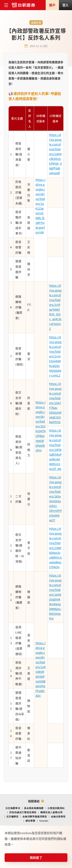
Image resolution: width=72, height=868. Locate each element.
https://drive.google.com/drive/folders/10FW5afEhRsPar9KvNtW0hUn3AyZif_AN (55, 449)
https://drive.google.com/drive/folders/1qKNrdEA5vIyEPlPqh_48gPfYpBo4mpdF (55, 154)
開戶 (52, 5)
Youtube (44, 821)
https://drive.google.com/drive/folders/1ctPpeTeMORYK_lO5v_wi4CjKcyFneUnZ (55, 307)
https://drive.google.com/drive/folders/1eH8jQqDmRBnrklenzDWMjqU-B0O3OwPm (55, 597)
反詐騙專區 (12, 817)
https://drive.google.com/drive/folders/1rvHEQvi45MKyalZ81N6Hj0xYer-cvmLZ (55, 356)
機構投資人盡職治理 (51, 812)
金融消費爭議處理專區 (35, 817)
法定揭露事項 (13, 808)
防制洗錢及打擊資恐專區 (23, 812)
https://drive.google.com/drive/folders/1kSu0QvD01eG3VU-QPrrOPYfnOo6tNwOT (55, 499)
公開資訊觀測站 (56, 808)
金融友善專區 (58, 817)
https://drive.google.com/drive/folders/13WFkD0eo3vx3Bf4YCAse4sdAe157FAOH (55, 548)
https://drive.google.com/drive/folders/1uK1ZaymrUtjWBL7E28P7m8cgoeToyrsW (41, 206)
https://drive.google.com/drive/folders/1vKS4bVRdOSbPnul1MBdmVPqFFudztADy (41, 669)
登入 (65, 5)
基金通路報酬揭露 (34, 808)
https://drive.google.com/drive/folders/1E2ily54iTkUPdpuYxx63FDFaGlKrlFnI (41, 426)
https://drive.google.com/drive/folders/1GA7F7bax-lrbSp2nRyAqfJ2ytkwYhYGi (55, 403)
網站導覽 (30, 821)
